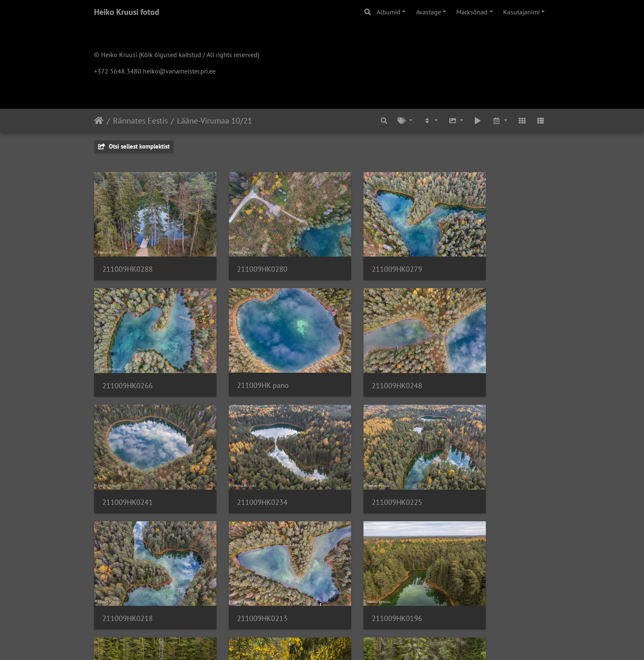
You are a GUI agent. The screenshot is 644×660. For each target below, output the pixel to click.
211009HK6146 (128, 569)
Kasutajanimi (521, 12)
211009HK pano (128, 361)
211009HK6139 (245, 569)
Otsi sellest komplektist (134, 146)
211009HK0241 (362, 361)
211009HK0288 (128, 257)
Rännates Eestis (140, 121)
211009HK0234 (479, 361)
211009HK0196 (479, 465)
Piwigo (339, 643)
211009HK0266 (479, 257)
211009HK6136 (362, 569)
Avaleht (99, 121)
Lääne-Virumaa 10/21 (215, 121)
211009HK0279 (362, 257)
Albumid (389, 12)
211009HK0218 (245, 465)
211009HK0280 (245, 257)
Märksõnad (472, 12)
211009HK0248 (245, 361)
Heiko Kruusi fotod (127, 12)
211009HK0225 (128, 465)
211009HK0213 (362, 465)
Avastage (429, 12)
